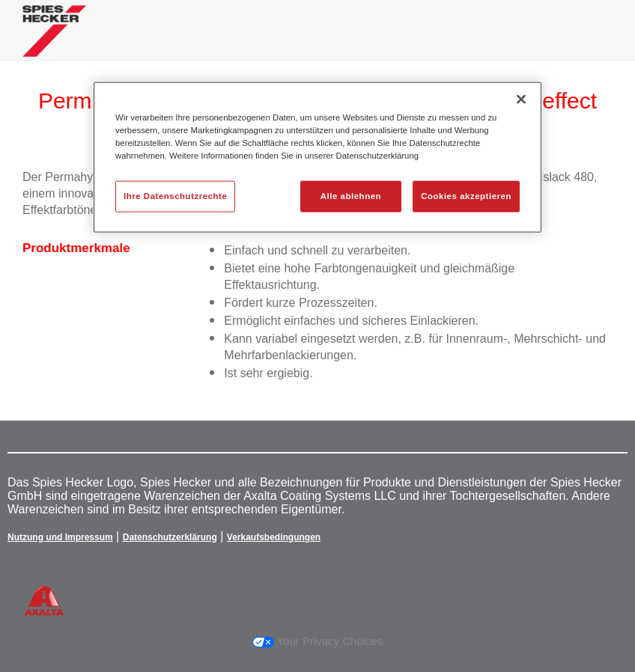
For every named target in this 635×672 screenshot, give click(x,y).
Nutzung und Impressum (60, 537)
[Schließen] (521, 99)
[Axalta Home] (54, 42)
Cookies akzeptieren (466, 196)
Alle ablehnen (351, 196)
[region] (317, 157)
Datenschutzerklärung (170, 537)
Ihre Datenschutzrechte (175, 196)
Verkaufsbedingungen (274, 537)
